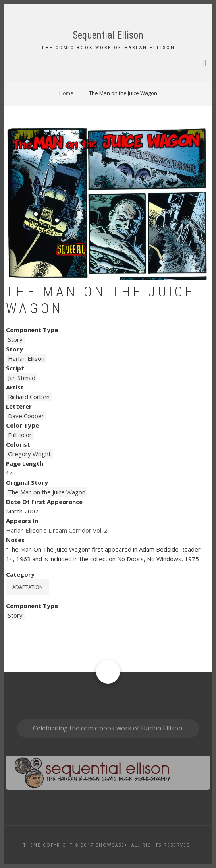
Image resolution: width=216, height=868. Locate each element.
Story (15, 339)
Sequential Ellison (108, 35)
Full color (20, 435)
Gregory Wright (29, 454)
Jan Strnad (22, 378)
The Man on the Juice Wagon (47, 492)
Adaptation (28, 587)
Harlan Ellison (26, 358)
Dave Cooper (26, 416)
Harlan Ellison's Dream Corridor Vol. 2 (57, 530)
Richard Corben (29, 397)
